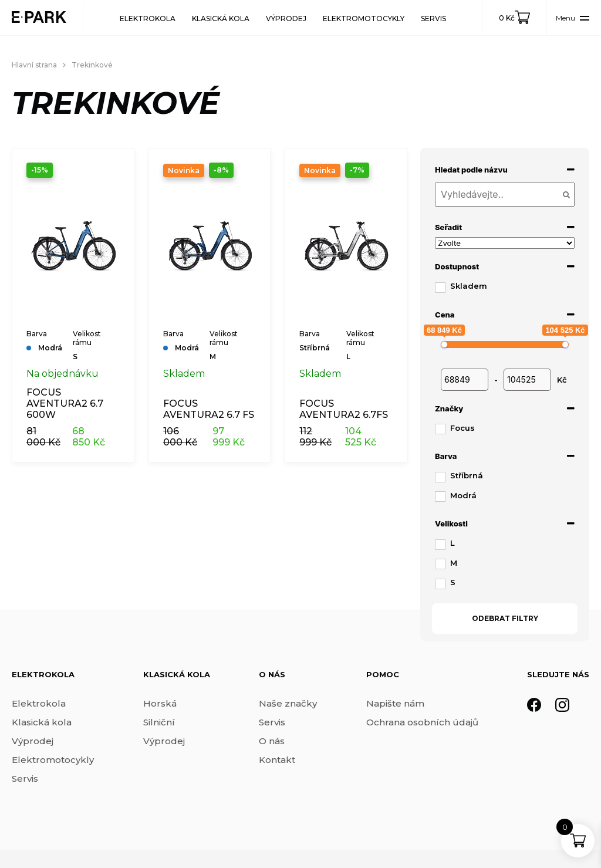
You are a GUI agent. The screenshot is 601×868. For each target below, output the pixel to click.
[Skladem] (440, 287)
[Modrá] (440, 496)
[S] (440, 583)
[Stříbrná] (440, 477)
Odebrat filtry (505, 618)
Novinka (184, 170)
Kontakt (277, 760)
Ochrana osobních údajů (422, 722)
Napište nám (395, 703)
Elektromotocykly (364, 18)
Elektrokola (148, 18)
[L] (440, 544)
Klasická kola (221, 18)
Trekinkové (92, 65)
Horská (160, 703)
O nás (272, 741)
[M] (440, 563)
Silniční (159, 722)
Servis (433, 18)
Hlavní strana (34, 65)
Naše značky (288, 703)
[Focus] (440, 428)
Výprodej (286, 18)
